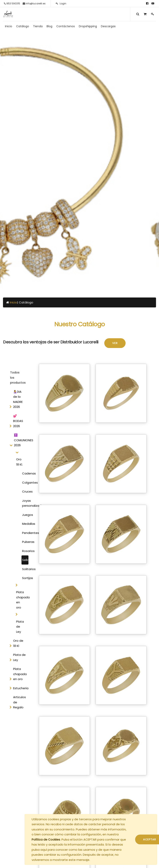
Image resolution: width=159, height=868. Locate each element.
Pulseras (25, 542)
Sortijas (25, 578)
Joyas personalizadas (25, 503)
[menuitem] (9, 26)
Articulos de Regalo (20, 702)
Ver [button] (115, 343)
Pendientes (25, 533)
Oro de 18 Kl (18, 643)
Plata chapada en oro (22, 600)
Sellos (25, 560)
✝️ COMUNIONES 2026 (22, 440)
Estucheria (21, 688)
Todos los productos (18, 377)
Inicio (13, 302)
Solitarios (25, 569)
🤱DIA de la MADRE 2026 (18, 399)
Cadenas (25, 473)
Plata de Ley (20, 627)
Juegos (25, 515)
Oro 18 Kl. (19, 462)
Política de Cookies (46, 839)
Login (61, 3)
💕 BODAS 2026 (18, 421)
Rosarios (25, 551)
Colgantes (25, 483)
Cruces (25, 491)
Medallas (25, 524)
